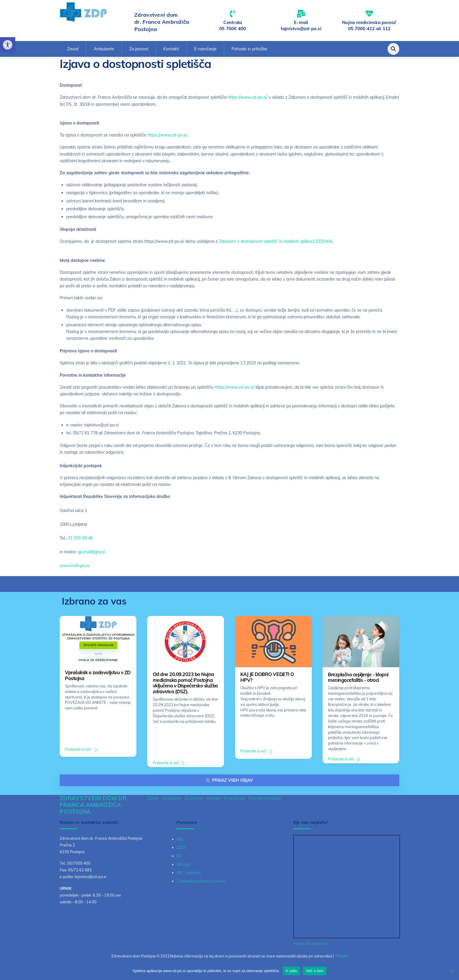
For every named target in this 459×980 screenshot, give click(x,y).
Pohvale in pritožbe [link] (249, 51)
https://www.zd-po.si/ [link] (248, 100)
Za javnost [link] (139, 51)
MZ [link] (179, 858)
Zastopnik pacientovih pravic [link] (201, 883)
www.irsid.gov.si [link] (75, 568)
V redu (292, 971)
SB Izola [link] (184, 866)
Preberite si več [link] (78, 752)
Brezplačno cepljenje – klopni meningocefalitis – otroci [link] (358, 679)
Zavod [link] (73, 51)
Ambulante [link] (104, 51)
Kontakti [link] (171, 51)
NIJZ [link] (180, 841)
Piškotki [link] (342, 958)
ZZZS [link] (181, 850)
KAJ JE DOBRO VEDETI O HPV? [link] (267, 679)
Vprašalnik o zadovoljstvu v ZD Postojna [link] (98, 677)
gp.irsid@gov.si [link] (91, 554)
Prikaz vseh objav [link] (229, 782)
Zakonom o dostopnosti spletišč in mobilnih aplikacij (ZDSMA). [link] (276, 244)
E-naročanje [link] (205, 51)
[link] (8, 45)
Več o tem (315, 971)
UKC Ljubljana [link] (189, 875)
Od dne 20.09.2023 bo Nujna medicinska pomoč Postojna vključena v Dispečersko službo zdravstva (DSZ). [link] (185, 685)
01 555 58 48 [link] (80, 540)
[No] (452, 971)
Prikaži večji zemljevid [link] (310, 946)
